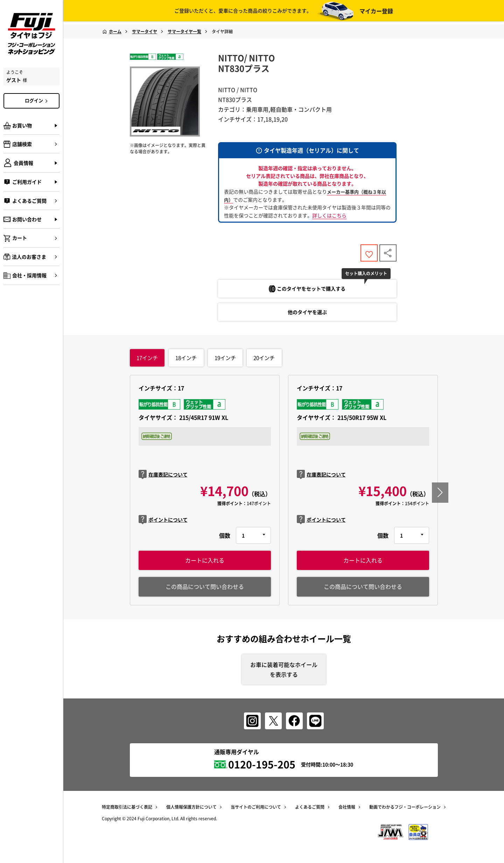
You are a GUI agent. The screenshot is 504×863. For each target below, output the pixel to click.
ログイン (37, 100)
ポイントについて (163, 523)
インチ (147, 360)
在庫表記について (163, 477)
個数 (225, 538)
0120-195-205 (262, 768)
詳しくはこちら (329, 215)
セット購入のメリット (370, 276)
